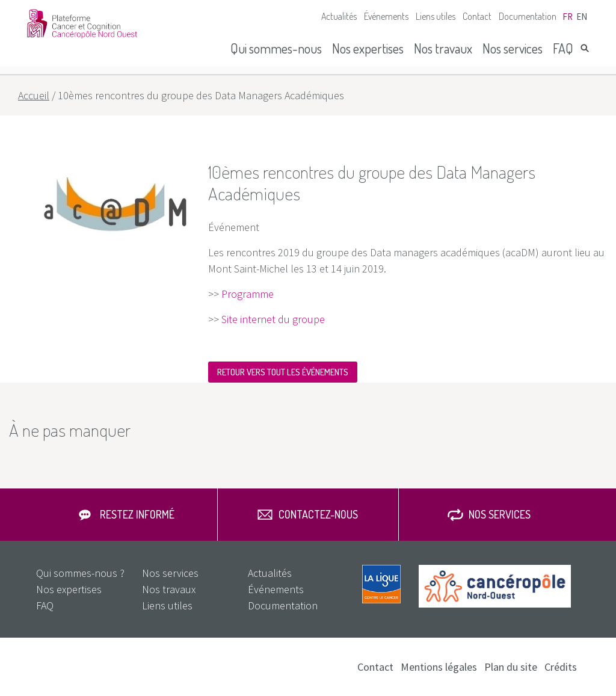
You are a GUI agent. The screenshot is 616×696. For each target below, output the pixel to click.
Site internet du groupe (273, 319)
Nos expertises (368, 48)
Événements (386, 16)
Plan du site (511, 667)
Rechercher (585, 48)
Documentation (528, 16)
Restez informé (137, 514)
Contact (477, 16)
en (582, 17)
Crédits (561, 667)
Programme (248, 294)
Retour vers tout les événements (283, 372)
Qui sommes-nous (276, 48)
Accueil (34, 95)
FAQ (563, 48)
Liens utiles (436, 16)
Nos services (513, 48)
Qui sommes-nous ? (80, 573)
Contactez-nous (318, 514)
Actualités (339, 16)
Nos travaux (443, 48)
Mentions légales (439, 667)
